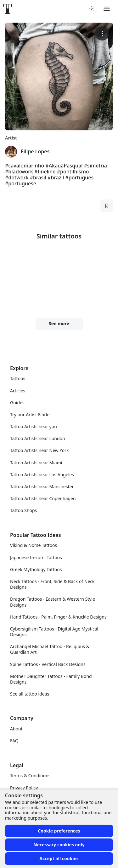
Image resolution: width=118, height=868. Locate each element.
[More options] (102, 33)
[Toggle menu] (107, 9)
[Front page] (8, 9)
